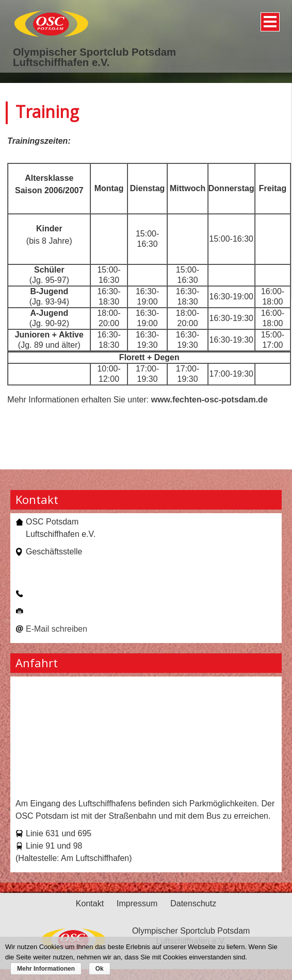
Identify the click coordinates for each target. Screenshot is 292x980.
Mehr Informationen (46, 969)
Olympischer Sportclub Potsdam (94, 52)
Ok (100, 969)
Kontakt (90, 903)
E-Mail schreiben (56, 629)
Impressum (137, 903)
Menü (269, 18)
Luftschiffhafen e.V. (61, 62)
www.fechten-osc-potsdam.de (209, 400)
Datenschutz (193, 903)
